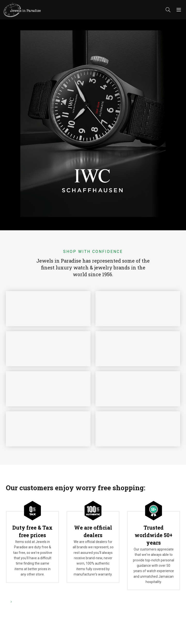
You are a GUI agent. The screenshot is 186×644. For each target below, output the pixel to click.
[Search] (168, 10)
